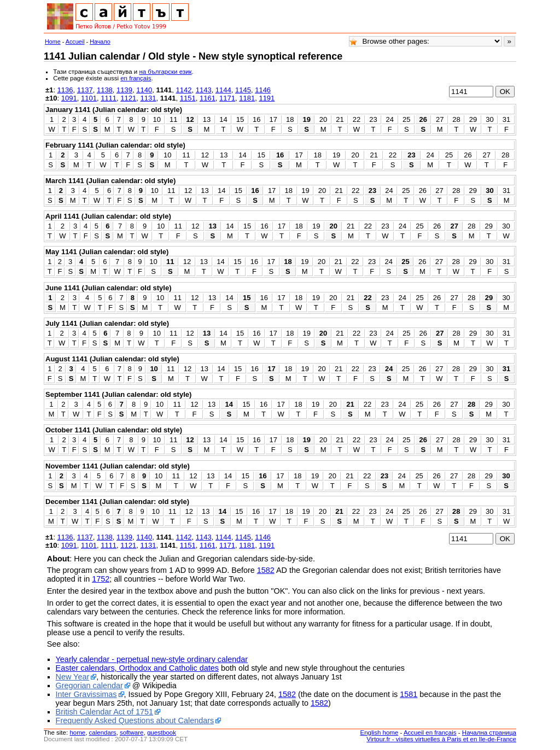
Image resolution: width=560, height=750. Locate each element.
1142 (184, 90)
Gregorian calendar (89, 685)
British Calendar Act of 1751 (104, 712)
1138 (105, 90)
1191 (267, 98)
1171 (227, 98)
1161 (208, 98)
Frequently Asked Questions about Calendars (135, 720)
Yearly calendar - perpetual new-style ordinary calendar (152, 659)
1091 (69, 98)
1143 (204, 90)
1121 (128, 98)
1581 (409, 694)
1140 (144, 90)
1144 (223, 90)
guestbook (162, 733)
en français (136, 78)
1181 (247, 98)
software (132, 733)
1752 (101, 579)
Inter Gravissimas (86, 694)
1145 (243, 90)
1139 (124, 90)
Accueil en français (430, 733)
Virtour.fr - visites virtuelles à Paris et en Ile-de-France (441, 739)
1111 (109, 98)
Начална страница (489, 733)
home (77, 733)
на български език (165, 72)
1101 (89, 98)
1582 (266, 570)
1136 (65, 90)
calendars (103, 733)
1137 (85, 90)
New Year (73, 677)
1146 (263, 90)
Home (53, 42)
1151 (188, 98)
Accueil (75, 42)
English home (380, 733)
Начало (100, 42)
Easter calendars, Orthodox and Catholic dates (137, 668)
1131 (148, 98)
